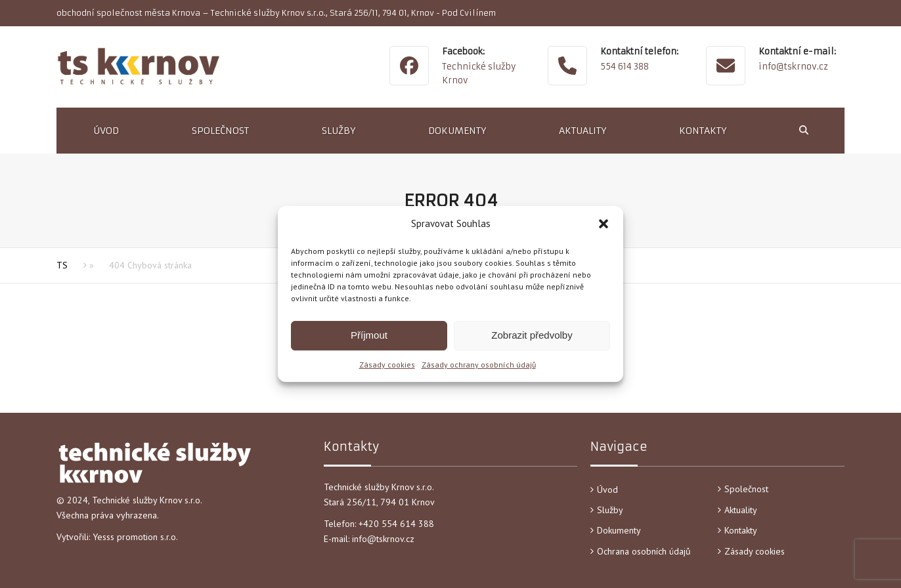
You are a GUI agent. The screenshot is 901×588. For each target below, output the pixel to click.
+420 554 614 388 (398, 524)
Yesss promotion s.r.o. (135, 537)
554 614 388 (625, 67)
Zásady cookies (387, 365)
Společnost (746, 489)
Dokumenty (619, 530)
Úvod (607, 490)
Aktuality (741, 510)
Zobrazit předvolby (532, 335)
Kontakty (741, 530)
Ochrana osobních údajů (644, 551)
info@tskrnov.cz (793, 67)
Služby (610, 510)
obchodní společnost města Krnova (128, 13)
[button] (604, 224)
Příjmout (369, 335)
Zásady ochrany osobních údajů (479, 365)
